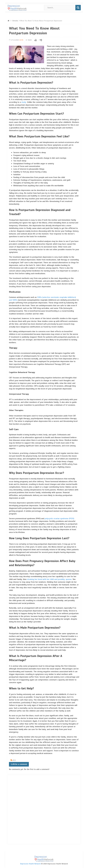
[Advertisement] (18, 809)
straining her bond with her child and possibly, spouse (49, 579)
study (24, 102)
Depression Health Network (30, 864)
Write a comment (20, 764)
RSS (14, 760)
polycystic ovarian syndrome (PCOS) (59, 518)
